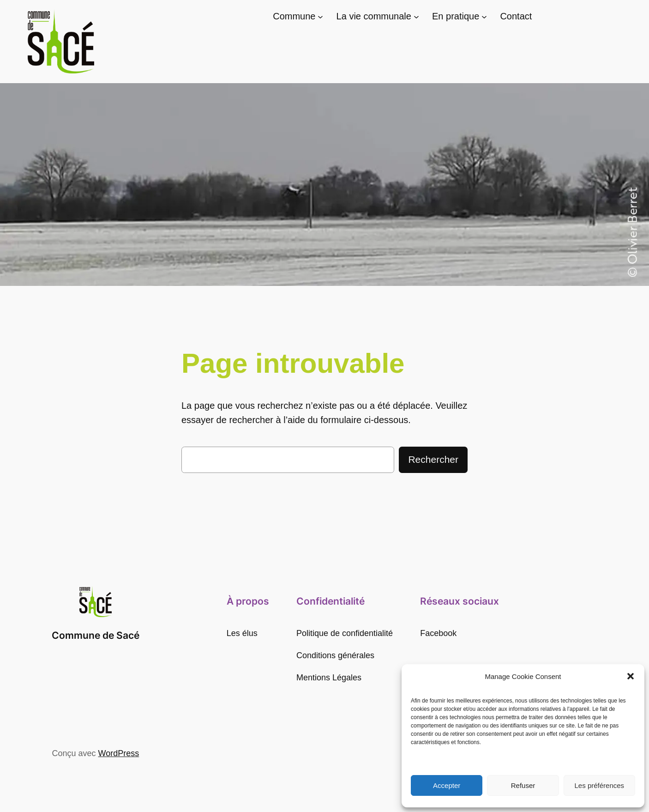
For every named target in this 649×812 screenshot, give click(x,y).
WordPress (119, 753)
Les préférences (600, 785)
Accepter (447, 785)
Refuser (523, 785)
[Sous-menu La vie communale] (416, 17)
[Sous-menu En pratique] (484, 17)
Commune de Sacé (96, 635)
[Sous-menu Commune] (320, 17)
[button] (631, 676)
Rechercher (433, 459)
